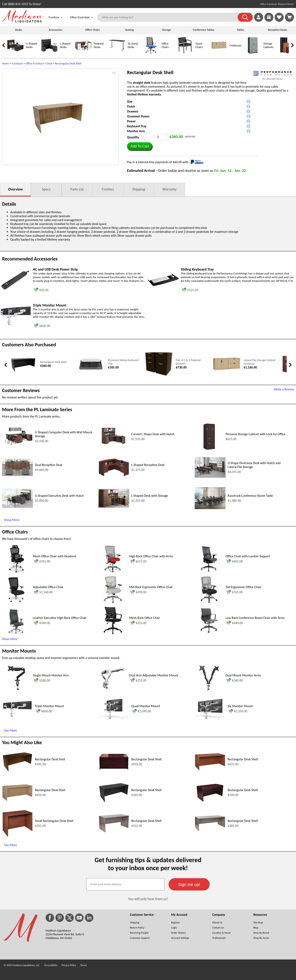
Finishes (108, 189)
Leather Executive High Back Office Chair (60, 618)
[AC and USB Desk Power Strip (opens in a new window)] (15, 289)
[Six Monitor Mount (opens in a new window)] (210, 718)
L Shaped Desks (65, 45)
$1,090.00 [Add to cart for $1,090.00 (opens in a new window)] (141, 711)
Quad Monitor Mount (146, 706)
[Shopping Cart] (289, 17)
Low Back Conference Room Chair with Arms (255, 618)
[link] (289, 17)
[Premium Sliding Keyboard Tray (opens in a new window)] (91, 371)
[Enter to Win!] (269, 21)
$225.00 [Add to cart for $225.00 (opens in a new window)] (138, 623)
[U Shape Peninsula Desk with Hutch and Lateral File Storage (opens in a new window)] (210, 477)
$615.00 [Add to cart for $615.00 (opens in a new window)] (138, 561)
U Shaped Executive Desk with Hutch (59, 496)
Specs (46, 189)
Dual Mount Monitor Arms (243, 675)
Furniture (17, 64)
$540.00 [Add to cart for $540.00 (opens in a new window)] (42, 623)
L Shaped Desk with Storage (150, 496)
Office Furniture (35, 64)
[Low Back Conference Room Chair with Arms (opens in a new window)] (209, 634)
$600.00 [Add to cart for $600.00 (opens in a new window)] (44, 711)
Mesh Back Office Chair (145, 618)
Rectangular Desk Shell (68, 64)
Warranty (169, 189)
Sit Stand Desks (133, 45)
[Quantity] (161, 137)
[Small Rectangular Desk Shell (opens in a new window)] (17, 836)
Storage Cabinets (268, 45)
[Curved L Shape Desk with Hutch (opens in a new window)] (114, 447)
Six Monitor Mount (240, 706)
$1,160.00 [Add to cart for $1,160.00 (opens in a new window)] (43, 592)
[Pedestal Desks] (83, 53)
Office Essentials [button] (82, 18)
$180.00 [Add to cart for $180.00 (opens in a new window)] (42, 680)
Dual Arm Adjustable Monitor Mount (154, 675)
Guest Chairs (199, 45)
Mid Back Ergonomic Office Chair (151, 587)
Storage (166, 30)
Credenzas (235, 45)
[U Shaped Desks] (15, 53)
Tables (240, 30)
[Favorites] (279, 21)
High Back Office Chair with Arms (151, 556)
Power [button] (131, 121)
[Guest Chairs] (185, 53)
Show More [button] (10, 639)
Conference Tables (203, 30)
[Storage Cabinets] (253, 53)
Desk (49, 64)
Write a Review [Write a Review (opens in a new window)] (284, 389)
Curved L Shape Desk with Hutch (153, 434)
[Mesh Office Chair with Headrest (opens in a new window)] (16, 572)
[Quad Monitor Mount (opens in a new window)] (114, 718)
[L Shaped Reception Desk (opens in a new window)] (114, 476)
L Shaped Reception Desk (148, 465)
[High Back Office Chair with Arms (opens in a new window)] (113, 572)
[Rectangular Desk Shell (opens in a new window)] (23, 371)
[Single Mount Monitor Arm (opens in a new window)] (16, 691)
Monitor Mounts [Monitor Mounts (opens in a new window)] (19, 651)
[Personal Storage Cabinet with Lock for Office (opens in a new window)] (209, 450)
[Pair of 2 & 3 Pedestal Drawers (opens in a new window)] (159, 375)
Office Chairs (92, 30)
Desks (19, 30)
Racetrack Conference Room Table (250, 496)
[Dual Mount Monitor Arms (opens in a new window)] (209, 691)
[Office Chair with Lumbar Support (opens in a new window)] (209, 572)
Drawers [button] (133, 111)
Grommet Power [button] (138, 116)
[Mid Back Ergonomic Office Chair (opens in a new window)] (113, 603)
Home (6, 64)
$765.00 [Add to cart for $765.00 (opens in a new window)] (42, 561)
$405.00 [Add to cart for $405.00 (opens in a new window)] (234, 561)
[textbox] (125, 884)
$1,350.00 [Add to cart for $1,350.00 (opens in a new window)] (237, 711)
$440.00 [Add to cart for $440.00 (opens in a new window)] (234, 623)
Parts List (77, 189)
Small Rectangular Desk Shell (54, 821)
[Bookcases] (287, 53)
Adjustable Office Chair (48, 587)
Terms (83, 965)
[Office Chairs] (151, 53)
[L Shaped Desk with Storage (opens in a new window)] (114, 507)
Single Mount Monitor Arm (51, 675)
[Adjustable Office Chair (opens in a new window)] (16, 603)
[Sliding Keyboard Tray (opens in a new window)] (163, 285)
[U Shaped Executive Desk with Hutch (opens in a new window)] (17, 507)
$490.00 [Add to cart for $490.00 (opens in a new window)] (138, 592)
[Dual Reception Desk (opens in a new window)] (17, 475)
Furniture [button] (55, 18)
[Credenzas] (219, 53)
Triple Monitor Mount (49, 706)
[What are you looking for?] (170, 17)
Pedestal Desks (99, 45)
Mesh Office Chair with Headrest (55, 556)
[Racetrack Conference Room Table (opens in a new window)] (210, 508)
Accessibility (51, 965)
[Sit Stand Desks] (117, 53)
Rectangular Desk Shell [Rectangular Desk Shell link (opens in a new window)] (53, 362)
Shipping (139, 189)
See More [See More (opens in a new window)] (10, 730)
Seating (129, 30)
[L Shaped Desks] (49, 53)
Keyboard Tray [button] (137, 126)
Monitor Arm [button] (136, 131)
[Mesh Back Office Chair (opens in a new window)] (113, 634)
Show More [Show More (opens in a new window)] (12, 520)
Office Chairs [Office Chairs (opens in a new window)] (15, 532)
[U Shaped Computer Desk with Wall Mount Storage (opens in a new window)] (17, 445)
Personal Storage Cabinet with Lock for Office (255, 434)
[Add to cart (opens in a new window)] (41, 289)
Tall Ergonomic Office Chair (243, 587)
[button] (245, 17)
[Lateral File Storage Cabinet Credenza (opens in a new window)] (227, 370)
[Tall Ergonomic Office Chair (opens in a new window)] (209, 603)
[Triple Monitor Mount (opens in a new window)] (15, 324)
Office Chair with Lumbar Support (248, 556)
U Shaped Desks (31, 45)
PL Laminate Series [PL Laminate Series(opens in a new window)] (273, 79)
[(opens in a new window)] (273, 73)
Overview (15, 189)
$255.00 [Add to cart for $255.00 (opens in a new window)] (138, 680)
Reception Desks (278, 30)
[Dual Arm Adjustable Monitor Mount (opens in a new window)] (113, 691)
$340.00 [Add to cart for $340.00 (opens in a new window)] (234, 680)
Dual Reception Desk (49, 465)
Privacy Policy (69, 965)
